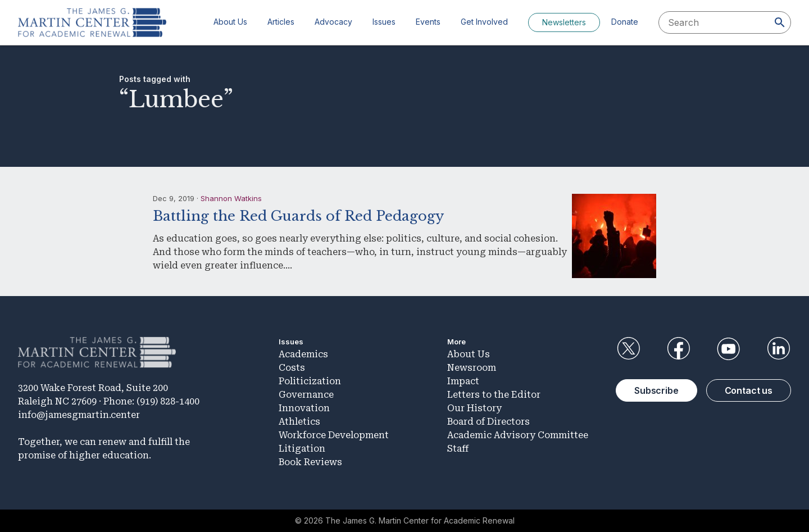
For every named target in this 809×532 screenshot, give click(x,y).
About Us (230, 22)
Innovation (304, 408)
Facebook (678, 349)
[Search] (780, 22)
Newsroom (472, 368)
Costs (292, 368)
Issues (384, 22)
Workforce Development (334, 435)
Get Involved (484, 22)
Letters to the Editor (494, 395)
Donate (625, 22)
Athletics (299, 422)
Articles (281, 22)
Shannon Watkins (231, 198)
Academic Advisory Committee (518, 435)
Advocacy (333, 22)
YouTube (729, 349)
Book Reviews (310, 462)
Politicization (310, 381)
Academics (303, 354)
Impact (463, 381)
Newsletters (564, 22)
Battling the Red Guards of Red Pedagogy (298, 216)
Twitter (628, 349)
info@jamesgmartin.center (79, 415)
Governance (306, 395)
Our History (474, 408)
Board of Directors (488, 422)
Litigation (302, 449)
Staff (458, 449)
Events (428, 22)
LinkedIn (779, 349)
